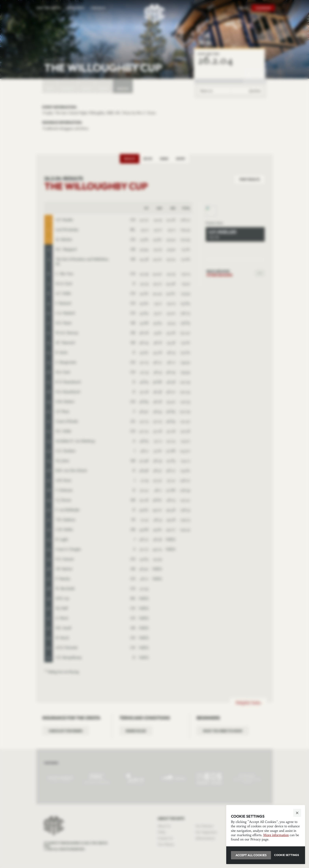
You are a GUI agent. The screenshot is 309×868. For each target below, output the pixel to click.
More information (276, 835)
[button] (154, 434)
